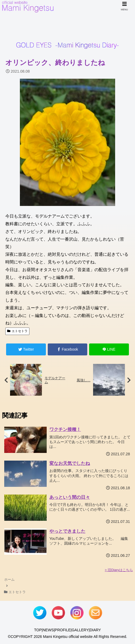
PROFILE (63, 630)
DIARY (95, 630)
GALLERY (80, 630)
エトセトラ (17, 331)
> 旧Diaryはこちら (119, 570)
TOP (38, 630)
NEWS (48, 630)
